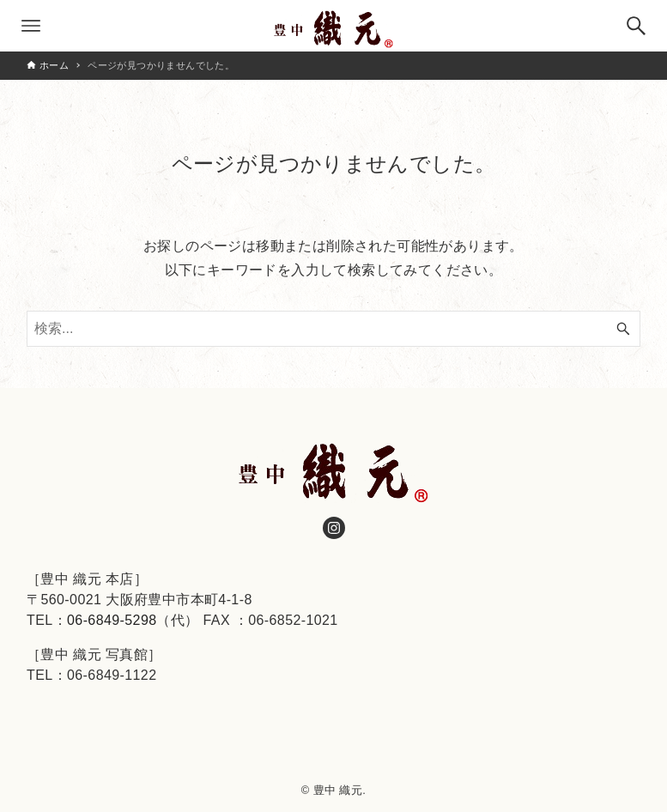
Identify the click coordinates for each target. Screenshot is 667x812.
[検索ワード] (333, 329)
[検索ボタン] (636, 26)
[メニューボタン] (31, 26)
